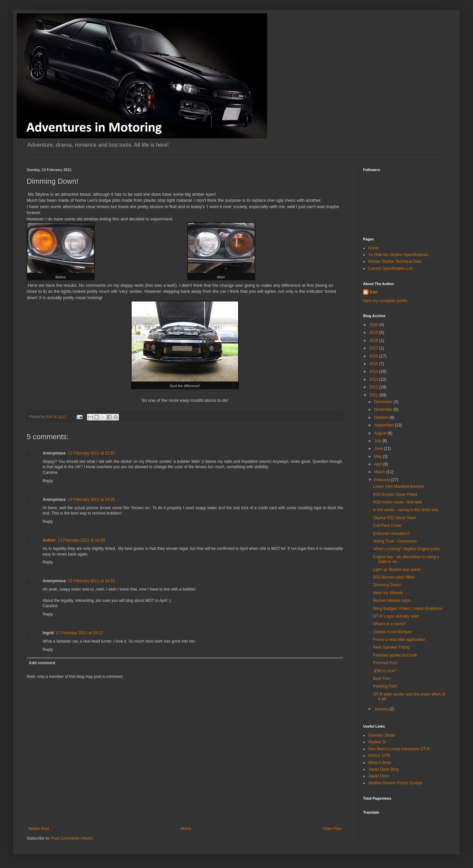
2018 (374, 340)
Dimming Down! (387, 585)
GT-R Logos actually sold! (396, 616)
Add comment (42, 663)
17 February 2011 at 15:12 (79, 633)
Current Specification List (390, 268)
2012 (374, 387)
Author (49, 540)
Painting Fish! (385, 686)
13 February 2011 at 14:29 (81, 540)
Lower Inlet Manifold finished (398, 487)
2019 (374, 332)
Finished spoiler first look (395, 655)
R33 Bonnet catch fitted (394, 577)
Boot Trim (382, 679)
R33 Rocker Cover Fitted (395, 495)
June (379, 449)
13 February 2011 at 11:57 (91, 453)
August (381, 433)
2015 (374, 364)
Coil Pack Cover (387, 526)
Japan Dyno (379, 776)
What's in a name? (390, 624)
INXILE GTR (379, 756)
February (383, 480)
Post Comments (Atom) (72, 838)
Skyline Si (377, 742)
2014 (374, 371)
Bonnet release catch (392, 601)
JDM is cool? (385, 671)
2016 (374, 356)
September (384, 425)
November (384, 409)
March (380, 472)
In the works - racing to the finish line (406, 510)
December (384, 402)
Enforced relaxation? (391, 534)
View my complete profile (385, 301)
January (382, 709)
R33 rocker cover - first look (398, 502)
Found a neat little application (399, 640)
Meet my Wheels (388, 593)
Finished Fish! (386, 663)
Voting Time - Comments (395, 541)
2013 (374, 379)
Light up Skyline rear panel (397, 570)
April (379, 464)
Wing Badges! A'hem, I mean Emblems (408, 609)
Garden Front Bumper (393, 632)
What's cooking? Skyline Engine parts (406, 549)
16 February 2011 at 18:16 (91, 581)
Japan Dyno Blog (383, 769)
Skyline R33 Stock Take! (395, 518)
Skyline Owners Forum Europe (395, 783)
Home (186, 829)
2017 (374, 348)
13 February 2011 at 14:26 (91, 500)
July (378, 441)
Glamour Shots (381, 735)
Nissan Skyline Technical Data (395, 261)
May (378, 457)
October (382, 417)
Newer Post (39, 829)
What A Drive (380, 763)
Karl (374, 292)
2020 (374, 325)
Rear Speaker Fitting (391, 647)
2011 (374, 395)
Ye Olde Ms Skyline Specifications (398, 255)
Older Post (332, 829)
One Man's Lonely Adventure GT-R (399, 749)
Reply (48, 481)
